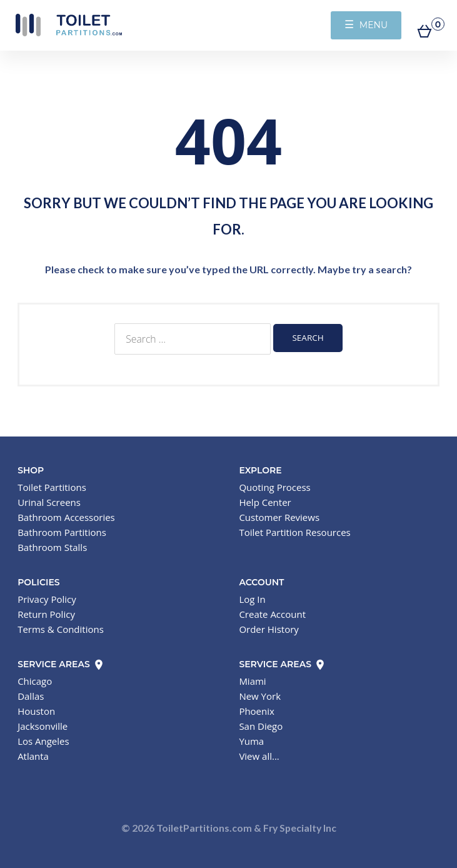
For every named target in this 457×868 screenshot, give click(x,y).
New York (260, 696)
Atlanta (33, 756)
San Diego (261, 726)
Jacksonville (43, 726)
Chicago (35, 681)
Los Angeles (43, 741)
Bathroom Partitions (62, 532)
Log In (252, 599)
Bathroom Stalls (52, 547)
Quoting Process (274, 487)
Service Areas (61, 664)
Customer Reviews (279, 517)
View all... (259, 756)
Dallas (31, 696)
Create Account (272, 614)
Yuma (251, 741)
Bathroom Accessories (66, 517)
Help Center (265, 502)
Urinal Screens (49, 502)
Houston (36, 711)
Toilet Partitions (69, 25)
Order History (269, 629)
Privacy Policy (47, 599)
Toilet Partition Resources (294, 532)
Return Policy (46, 614)
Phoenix (257, 711)
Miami (252, 681)
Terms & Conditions (61, 629)
